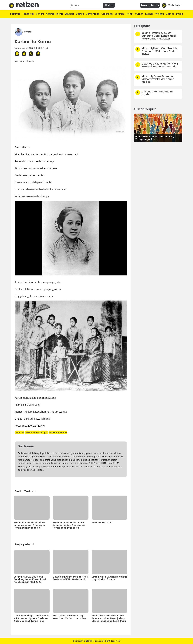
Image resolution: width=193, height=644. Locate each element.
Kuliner (149, 14)
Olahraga (107, 14)
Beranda (15, 14)
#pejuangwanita (58, 432)
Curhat (139, 14)
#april (44, 432)
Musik (179, 14)
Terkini (40, 14)
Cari (109, 5)
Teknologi (28, 14)
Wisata (160, 14)
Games (170, 14)
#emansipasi (32, 432)
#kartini (20, 432)
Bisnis (60, 14)
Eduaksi (69, 14)
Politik (129, 14)
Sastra (80, 14)
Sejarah (119, 14)
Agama (50, 14)
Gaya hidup (93, 14)
